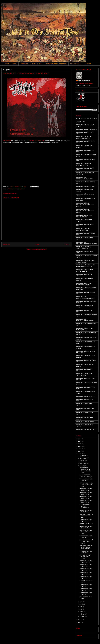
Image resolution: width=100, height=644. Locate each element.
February (83, 614)
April (81, 609)
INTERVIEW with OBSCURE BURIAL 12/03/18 (85, 329)
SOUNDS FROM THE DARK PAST (86, 594)
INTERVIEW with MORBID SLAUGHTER (84, 506)
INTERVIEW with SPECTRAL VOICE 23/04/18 (85, 375)
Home (37, 244)
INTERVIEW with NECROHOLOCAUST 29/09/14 (85, 298)
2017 (80, 449)
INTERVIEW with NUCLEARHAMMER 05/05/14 (85, 320)
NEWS (15, 64)
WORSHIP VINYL (76, 64)
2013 (80, 622)
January (82, 617)
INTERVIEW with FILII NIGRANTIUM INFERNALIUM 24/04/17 (85, 211)
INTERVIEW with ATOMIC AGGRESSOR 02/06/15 (84, 137)
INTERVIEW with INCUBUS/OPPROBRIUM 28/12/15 (86, 243)
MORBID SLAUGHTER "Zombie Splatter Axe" (86, 516)
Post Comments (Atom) (40, 249)
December (83, 456)
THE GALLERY (37, 64)
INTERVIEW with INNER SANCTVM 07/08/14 (83, 248)
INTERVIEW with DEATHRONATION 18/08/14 (84, 178)
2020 (80, 441)
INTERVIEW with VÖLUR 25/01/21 (86, 422)
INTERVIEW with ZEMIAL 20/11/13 (86, 430)
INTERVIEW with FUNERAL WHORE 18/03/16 (84, 216)
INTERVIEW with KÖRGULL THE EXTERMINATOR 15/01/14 (86, 266)
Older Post (67, 244)
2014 (80, 620)
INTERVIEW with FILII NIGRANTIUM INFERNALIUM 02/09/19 (85, 205)
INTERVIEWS (24, 64)
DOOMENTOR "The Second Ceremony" (86, 476)
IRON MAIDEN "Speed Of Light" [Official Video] (86, 542)
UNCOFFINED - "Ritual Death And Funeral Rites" (86, 485)
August (82, 466)
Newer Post (7, 244)
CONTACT (88, 64)
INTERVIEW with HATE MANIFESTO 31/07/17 (83, 230)
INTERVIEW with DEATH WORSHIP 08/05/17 (84, 165)
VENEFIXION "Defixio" (86, 524)
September (83, 463)
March (82, 612)
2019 (80, 444)
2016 (80, 451)
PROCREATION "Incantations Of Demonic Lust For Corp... (85, 470)
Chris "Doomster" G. (84, 81)
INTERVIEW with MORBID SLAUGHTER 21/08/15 (84, 284)
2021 (80, 439)
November (83, 458)
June (81, 604)
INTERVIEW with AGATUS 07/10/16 (87, 129)
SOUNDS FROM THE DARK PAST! (87, 119)
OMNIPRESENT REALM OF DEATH (56, 64)
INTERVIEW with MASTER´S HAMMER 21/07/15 (85, 270)
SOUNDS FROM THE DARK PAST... (86, 480)
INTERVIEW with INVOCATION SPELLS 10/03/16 (85, 261)
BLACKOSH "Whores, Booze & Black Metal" (86, 532)
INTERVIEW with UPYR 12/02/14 (86, 396)
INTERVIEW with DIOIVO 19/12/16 (86, 186)
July (81, 602)
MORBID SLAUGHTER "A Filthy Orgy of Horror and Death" (86, 547)
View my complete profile (83, 85)
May (81, 607)
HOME (7, 64)
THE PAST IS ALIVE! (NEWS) (16, 189)
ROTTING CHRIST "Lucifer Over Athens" (85, 557)
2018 (80, 446)
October (82, 461)
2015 (80, 454)
